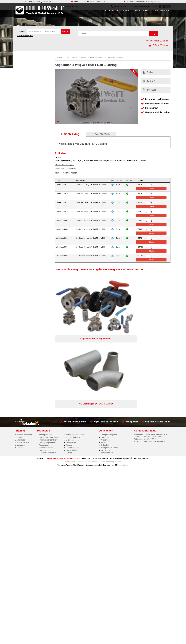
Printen (149, 90)
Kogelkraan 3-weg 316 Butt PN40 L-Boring (106, 57)
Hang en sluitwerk (73, 342)
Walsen (103, 347)
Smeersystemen (46, 355)
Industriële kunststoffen (48, 358)
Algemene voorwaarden (120, 363)
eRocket (118, 367)
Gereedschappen (73, 352)
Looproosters (71, 347)
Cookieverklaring (140, 363)
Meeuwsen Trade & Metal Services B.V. (64, 363)
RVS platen (105, 355)
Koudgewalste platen (109, 340)
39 (116, 370)
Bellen (148, 72)
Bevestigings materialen (49, 342)
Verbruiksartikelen (46, 352)
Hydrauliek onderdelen (48, 345)
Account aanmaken (117, 10)
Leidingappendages (73, 345)
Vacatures (162, 10)
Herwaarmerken (107, 358)
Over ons (86, 363)
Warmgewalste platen (109, 352)
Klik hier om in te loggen (64, 165)
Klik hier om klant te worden (66, 173)
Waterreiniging (71, 355)
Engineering (105, 342)
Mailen (149, 81)
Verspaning (105, 345)
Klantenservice (23, 347)
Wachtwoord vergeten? (25, 36)
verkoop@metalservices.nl (154, 346)
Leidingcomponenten (47, 347)
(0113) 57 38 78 (150, 344)
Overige (83, 57)
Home (74, 57)
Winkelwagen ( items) (155, 41)
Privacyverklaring (100, 363)
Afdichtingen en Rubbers (75, 340)
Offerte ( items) (159, 45)
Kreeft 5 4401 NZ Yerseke (154, 342)
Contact (20, 352)
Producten (142, 10)
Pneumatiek (44, 350)
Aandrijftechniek (45, 340)
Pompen (69, 350)
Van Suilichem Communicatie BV (85, 367)
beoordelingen (123, 370)
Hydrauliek (105, 350)
